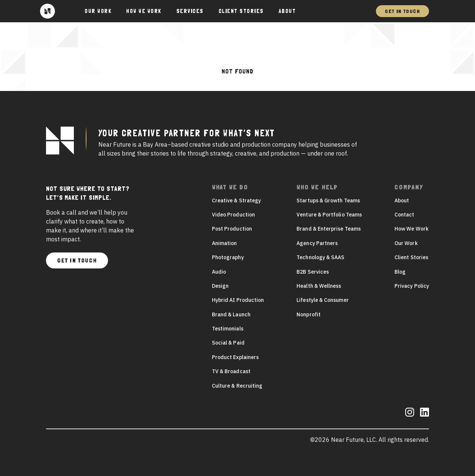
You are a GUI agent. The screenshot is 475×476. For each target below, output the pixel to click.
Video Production (233, 215)
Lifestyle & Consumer (322, 300)
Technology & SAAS (320, 257)
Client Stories (241, 11)
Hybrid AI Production (238, 300)
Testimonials (228, 329)
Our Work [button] (98, 11)
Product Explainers (235, 357)
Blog (400, 272)
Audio (219, 272)
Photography (228, 257)
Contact (404, 215)
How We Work (144, 11)
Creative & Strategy (236, 200)
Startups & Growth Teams (328, 200)
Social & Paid (228, 343)
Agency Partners (317, 243)
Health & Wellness (319, 286)
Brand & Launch (231, 314)
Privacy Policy (412, 286)
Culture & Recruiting (237, 386)
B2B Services (313, 272)
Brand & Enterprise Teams (329, 229)
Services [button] (190, 11)
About (287, 11)
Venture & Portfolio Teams (329, 215)
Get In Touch (402, 11)
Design (220, 286)
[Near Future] (47, 11)
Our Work (406, 243)
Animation (225, 243)
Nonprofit (309, 314)
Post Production (232, 229)
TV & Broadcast (231, 371)
